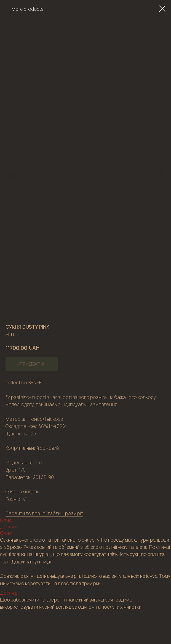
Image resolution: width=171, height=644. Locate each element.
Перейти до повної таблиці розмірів (44, 513)
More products (28, 9)
